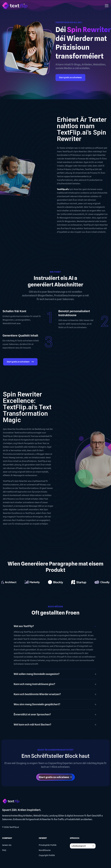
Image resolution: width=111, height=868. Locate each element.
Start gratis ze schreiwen (70, 77)
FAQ (4, 850)
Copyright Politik (47, 855)
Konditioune (45, 850)
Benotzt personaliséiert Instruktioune (74, 313)
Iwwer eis (7, 845)
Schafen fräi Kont (14, 311)
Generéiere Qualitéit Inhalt (20, 336)
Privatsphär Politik (48, 845)
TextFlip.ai (14, 827)
